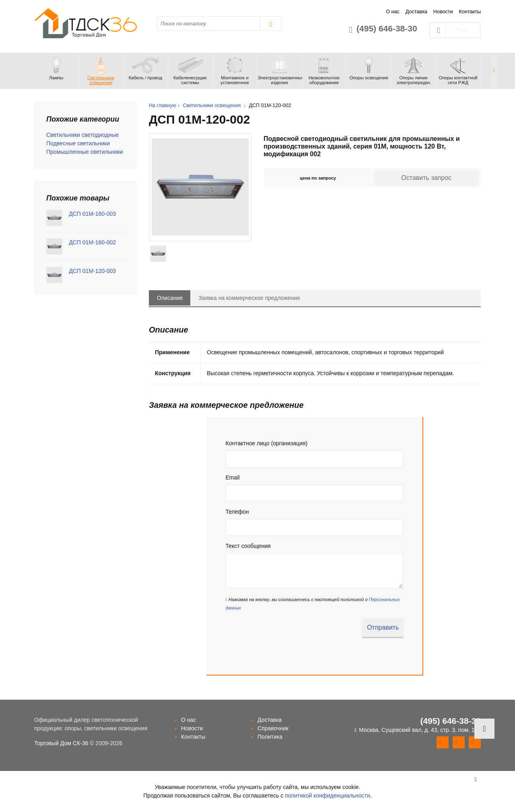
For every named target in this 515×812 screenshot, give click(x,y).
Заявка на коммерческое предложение (249, 298)
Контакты (470, 12)
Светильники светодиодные (82, 135)
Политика (270, 737)
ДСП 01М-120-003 (92, 271)
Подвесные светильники (78, 143)
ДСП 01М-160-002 (92, 242)
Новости (443, 12)
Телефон (237, 512)
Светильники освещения (212, 105)
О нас (393, 12)
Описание (170, 298)
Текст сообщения (248, 546)
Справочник (273, 728)
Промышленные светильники (85, 152)
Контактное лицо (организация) (267, 443)
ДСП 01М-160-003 (92, 214)
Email (233, 477)
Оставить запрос (426, 178)
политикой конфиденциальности (328, 795)
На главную (163, 105)
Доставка (416, 12)
